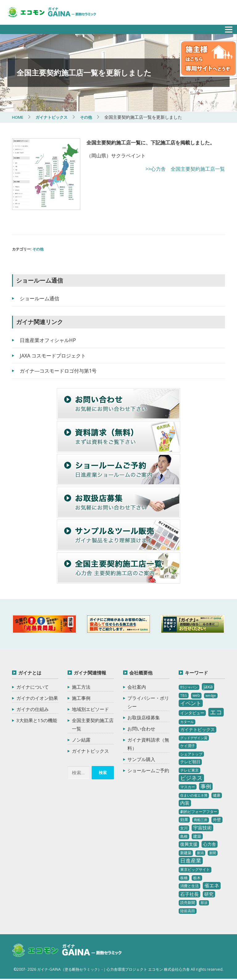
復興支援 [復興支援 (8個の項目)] (189, 844)
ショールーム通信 (39, 298)
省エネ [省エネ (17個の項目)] (212, 885)
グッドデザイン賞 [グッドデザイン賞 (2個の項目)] (194, 738)
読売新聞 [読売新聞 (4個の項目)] (188, 903)
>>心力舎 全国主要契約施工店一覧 (185, 169)
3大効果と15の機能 (37, 720)
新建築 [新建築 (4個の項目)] (186, 853)
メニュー (225, 28)
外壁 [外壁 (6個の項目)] (217, 820)
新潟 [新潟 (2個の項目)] (200, 853)
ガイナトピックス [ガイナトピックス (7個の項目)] (197, 729)
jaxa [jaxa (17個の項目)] (208, 687)
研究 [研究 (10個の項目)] (209, 894)
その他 (38, 249)
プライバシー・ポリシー (148, 702)
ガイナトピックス (90, 751)
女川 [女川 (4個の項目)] (184, 828)
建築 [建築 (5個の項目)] (197, 836)
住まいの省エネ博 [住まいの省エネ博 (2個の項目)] (194, 795)
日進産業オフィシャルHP (48, 340)
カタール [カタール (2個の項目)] (187, 722)
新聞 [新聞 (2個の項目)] (213, 853)
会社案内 (137, 687)
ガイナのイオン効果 (37, 698)
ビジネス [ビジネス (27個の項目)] (191, 777)
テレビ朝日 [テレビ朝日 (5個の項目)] (190, 762)
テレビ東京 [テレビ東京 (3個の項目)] (189, 770)
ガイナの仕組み (33, 709)
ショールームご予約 (148, 770)
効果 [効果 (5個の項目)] (184, 820)
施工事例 (81, 698)
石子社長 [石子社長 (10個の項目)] (189, 894)
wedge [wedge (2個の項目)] (211, 695)
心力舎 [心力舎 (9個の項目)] (210, 844)
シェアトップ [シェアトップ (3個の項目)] (191, 754)
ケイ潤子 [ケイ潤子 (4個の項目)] (188, 746)
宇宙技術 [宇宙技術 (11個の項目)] (202, 827)
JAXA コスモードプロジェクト (53, 355)
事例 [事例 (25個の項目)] (206, 786)
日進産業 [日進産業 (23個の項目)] (191, 860)
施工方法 (81, 687)
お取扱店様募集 (144, 717)
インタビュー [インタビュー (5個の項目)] (192, 713)
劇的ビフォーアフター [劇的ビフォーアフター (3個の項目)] (199, 812)
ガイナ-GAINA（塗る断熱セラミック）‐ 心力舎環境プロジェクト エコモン (73, 951)
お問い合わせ (141, 729)
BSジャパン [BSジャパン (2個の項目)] (189, 687)
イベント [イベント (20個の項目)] (191, 703)
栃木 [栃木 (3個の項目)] (197, 878)
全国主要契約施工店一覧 (93, 724)
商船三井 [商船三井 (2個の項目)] (201, 820)
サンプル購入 (141, 759)
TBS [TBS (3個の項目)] (184, 695)
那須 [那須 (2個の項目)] (204, 903)
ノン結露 (81, 740)
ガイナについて (33, 687)
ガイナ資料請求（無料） (148, 744)
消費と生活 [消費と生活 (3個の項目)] (189, 886)
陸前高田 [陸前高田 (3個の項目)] (188, 911)
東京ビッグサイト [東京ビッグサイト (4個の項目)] (195, 869)
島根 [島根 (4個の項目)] (184, 836)
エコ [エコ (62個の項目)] (216, 712)
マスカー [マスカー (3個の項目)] (188, 787)
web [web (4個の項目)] (196, 695)
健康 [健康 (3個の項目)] (217, 795)
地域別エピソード (90, 709)
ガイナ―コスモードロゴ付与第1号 (58, 371)
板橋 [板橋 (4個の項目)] (184, 878)
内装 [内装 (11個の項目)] (185, 803)
